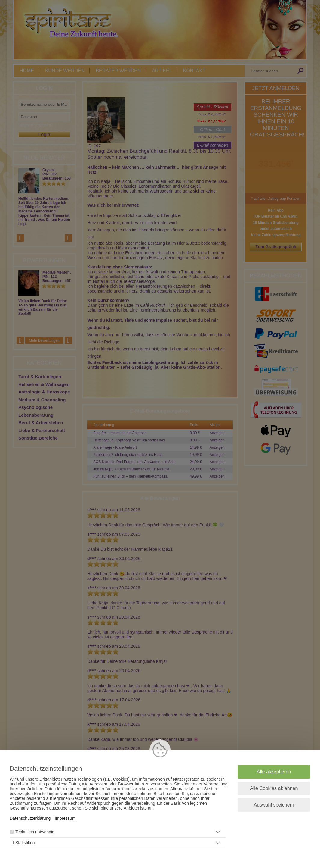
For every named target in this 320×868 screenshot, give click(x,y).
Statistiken (25, 843)
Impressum (65, 818)
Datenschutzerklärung (30, 818)
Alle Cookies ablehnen (274, 788)
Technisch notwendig (35, 832)
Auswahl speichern (274, 805)
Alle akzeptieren (274, 772)
